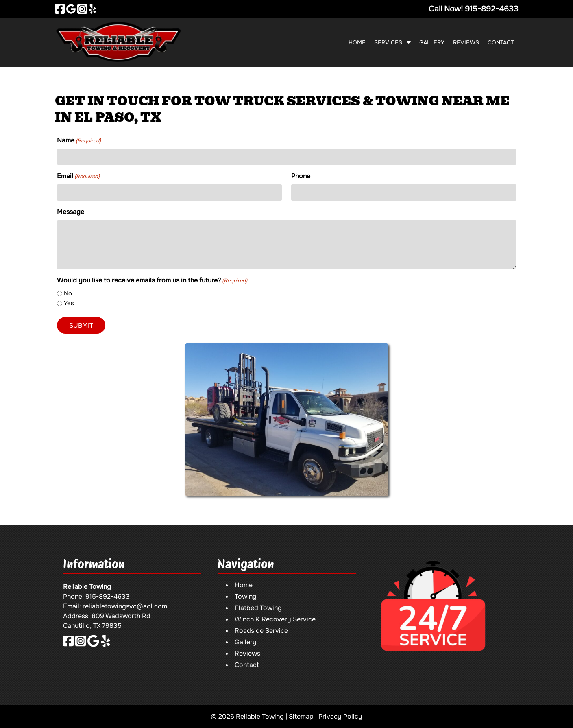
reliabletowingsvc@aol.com (125, 606)
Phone (301, 176)
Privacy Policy (340, 716)
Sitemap (301, 716)
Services (388, 42)
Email (78, 176)
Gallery (432, 42)
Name (79, 140)
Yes (69, 303)
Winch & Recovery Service (275, 619)
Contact (501, 42)
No (68, 293)
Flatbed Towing (258, 608)
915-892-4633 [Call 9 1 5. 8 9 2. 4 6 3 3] (108, 596)
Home (357, 42)
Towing (246, 596)
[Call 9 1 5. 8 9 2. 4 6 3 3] (492, 9)
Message (71, 212)
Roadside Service (261, 631)
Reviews (466, 42)
